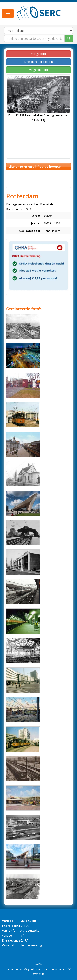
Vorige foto (38, 54)
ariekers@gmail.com (27, 969)
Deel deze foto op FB (39, 62)
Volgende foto (39, 70)
